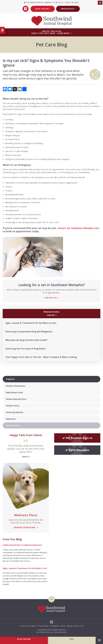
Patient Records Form (16, 399)
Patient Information (16, 386)
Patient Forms (13, 406)
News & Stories (13, 425)
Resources (11, 419)
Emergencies (68, 9)
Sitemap (70, 626)
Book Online (43, 9)
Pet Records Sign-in (77, 438)
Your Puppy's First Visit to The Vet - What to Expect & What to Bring (41, 357)
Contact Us (50, 298)
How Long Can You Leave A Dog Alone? (26, 348)
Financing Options (15, 412)
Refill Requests (77, 450)
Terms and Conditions (28, 626)
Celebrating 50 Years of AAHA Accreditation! (22, 545)
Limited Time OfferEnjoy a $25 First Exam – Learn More (50, 32)
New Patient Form (14, 392)
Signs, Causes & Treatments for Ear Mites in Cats (31, 323)
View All (51, 315)
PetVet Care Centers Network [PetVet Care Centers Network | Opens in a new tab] (56, 632)
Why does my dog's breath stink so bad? (26, 340)
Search (63, 626)
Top (51, 599)
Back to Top (79, 626)
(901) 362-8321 (73, 2)
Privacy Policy (43, 626)
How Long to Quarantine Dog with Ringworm (29, 331)
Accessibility (54, 626)
